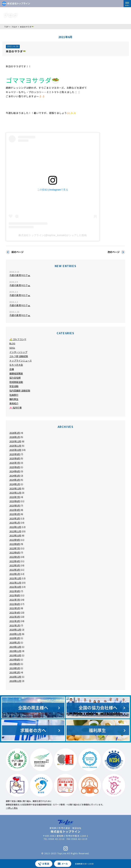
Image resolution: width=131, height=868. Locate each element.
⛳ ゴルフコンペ (18, 339)
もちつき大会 (16, 365)
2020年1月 (15, 642)
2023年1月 (15, 523)
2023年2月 (15, 518)
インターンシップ (18, 352)
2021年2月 (15, 621)
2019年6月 (15, 664)
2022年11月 (15, 531)
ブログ (14, 27)
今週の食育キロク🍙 (20, 275)
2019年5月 (15, 668)
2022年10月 (15, 535)
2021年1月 (15, 625)
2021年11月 (15, 583)
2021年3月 (15, 617)
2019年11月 (15, 651)
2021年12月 (15, 578)
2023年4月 (15, 510)
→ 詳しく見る (12, 808)
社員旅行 (14, 395)
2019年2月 (15, 672)
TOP (6, 27)
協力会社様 (15, 378)
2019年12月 (15, 647)
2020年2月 (15, 638)
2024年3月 (15, 476)
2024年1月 (15, 484)
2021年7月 (15, 600)
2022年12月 (15, 527)
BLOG (12, 343)
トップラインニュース (21, 361)
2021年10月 (15, 587)
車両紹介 (14, 403)
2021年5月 (15, 608)
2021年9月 (15, 591)
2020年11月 (15, 634)
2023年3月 (15, 514)
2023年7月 (15, 497)
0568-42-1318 (56, 839)
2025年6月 (15, 467)
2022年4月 (15, 561)
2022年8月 (15, 544)
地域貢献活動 (16, 382)
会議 (12, 369)
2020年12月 (15, 630)
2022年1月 (15, 574)
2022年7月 (15, 548)
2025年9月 (15, 454)
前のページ (15, 252)
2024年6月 (15, 471)
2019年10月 (15, 655)
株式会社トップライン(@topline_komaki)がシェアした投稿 (53, 235)
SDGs (12, 348)
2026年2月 (15, 433)
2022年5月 (15, 557)
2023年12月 (15, 488)
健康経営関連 (16, 373)
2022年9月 (15, 540)
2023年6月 (15, 501)
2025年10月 (15, 450)
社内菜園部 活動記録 (20, 391)
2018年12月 (15, 677)
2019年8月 (15, 659)
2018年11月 (15, 681)
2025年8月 (15, 458)
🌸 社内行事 (16, 408)
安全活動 (14, 386)
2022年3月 (15, 565)
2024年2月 (15, 480)
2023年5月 (15, 506)
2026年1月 (15, 437)
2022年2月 (15, 570)
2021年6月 (15, 604)
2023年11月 (15, 493)
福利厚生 (14, 399)
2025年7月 (15, 463)
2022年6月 (15, 552)
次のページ (116, 252)
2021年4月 (15, 613)
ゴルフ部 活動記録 (19, 356)
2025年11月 (15, 446)
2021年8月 (15, 595)
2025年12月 (15, 441)
